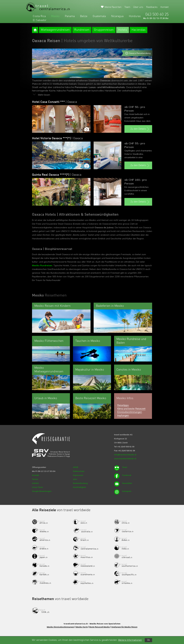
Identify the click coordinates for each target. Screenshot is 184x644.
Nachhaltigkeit (79, 487)
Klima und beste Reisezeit (131, 409)
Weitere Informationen (130, 640)
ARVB (76, 467)
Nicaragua (117, 16)
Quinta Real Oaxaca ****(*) (57, 175)
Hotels (123, 30)
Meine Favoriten (113, 7)
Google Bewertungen (42, 491)
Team (127, 7)
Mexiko (55, 16)
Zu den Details (140, 129)
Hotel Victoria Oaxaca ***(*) (57, 138)
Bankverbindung (80, 483)
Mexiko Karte (82, 627)
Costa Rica (39, 16)
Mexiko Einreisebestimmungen (61, 627)
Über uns (138, 7)
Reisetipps (123, 405)
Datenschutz (79, 471)
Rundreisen (82, 30)
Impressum (78, 475)
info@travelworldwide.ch (125, 455)
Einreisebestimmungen (130, 412)
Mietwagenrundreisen (55, 30)
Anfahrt (35, 483)
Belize (84, 16)
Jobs (75, 479)
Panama (70, 16)
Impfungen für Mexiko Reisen (124, 627)
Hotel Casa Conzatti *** (54, 102)
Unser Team (37, 487)
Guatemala (99, 16)
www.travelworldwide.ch (125, 459)
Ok (148, 640)
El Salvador (40, 20)
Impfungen (123, 415)
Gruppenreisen (104, 30)
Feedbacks (152, 7)
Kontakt (165, 7)
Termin (35, 479)
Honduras (135, 16)
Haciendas (139, 30)
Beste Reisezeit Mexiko (100, 627)
